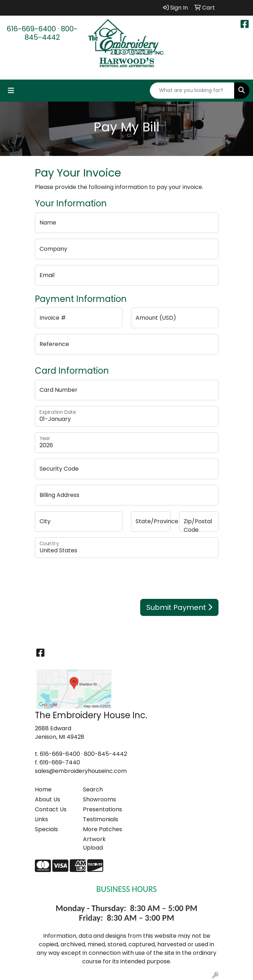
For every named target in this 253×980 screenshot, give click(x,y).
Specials (46, 829)
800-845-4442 (51, 33)
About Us (48, 799)
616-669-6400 (31, 29)
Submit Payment (179, 607)
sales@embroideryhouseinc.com (81, 771)
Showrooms (99, 799)
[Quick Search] (192, 91)
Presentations (102, 809)
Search (93, 789)
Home (43, 789)
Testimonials (101, 819)
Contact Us (51, 809)
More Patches (102, 829)
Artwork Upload (94, 843)
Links (41, 819)
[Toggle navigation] (11, 91)
